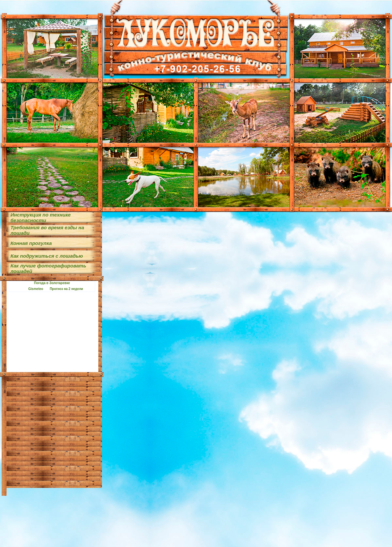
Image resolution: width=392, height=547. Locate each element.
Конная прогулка (31, 243)
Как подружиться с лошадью (47, 256)
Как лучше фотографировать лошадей (48, 268)
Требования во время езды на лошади (47, 230)
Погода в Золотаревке (52, 283)
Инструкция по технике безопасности (41, 217)
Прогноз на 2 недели (66, 289)
